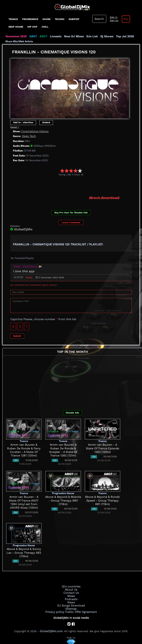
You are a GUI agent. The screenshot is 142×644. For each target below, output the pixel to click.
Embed (46, 122)
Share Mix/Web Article (19, 41)
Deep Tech (28, 136)
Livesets (54, 36)
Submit (17, 336)
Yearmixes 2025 (16, 36)
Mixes (71, 595)
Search (99, 19)
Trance (13, 19)
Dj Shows (103, 36)
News (71, 601)
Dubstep (74, 19)
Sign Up (113, 21)
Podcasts (71, 598)
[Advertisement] (75, 186)
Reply (29, 277)
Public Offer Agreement (80, 610)
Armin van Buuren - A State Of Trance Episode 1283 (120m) (103, 448)
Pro (125, 19)
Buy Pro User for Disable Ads (71, 212)
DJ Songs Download (71, 604)
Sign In (113, 17)
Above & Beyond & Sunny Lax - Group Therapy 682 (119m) (24, 553)
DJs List (89, 36)
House (46, 19)
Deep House (16, 27)
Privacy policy (56, 610)
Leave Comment (71, 222)
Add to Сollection (23, 122)
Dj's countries (71, 586)
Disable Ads (72, 413)
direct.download (105, 198)
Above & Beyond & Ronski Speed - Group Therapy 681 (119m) (103, 500)
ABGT (32, 36)
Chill (45, 27)
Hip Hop (32, 27)
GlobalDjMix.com (51, 629)
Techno (60, 19)
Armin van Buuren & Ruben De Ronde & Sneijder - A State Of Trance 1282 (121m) (63, 448)
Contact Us (71, 592)
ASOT (42, 36)
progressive (30, 19)
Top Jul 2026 (120, 36)
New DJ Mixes (72, 36)
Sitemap (71, 607)
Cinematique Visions (34, 131)
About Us (71, 589)
